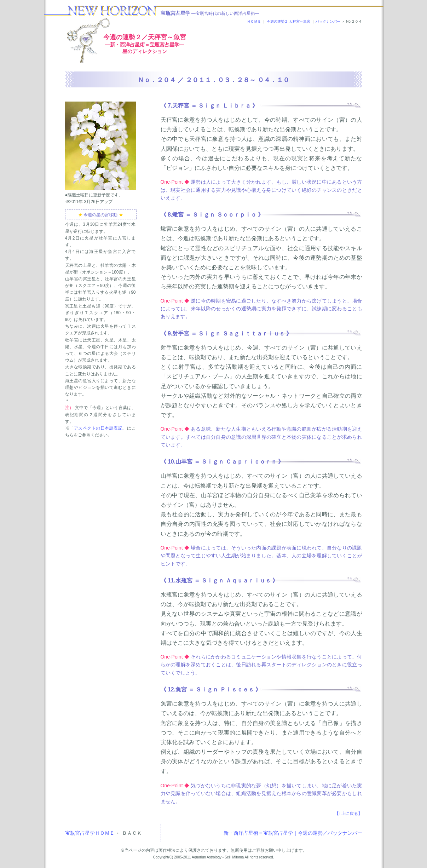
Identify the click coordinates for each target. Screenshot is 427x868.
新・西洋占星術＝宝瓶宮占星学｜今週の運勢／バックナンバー (293, 833)
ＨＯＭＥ (254, 21)
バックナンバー (328, 21)
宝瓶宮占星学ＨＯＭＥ (90, 833)
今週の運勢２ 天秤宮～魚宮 (288, 21)
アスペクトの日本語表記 (98, 428)
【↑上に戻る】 (348, 814)
